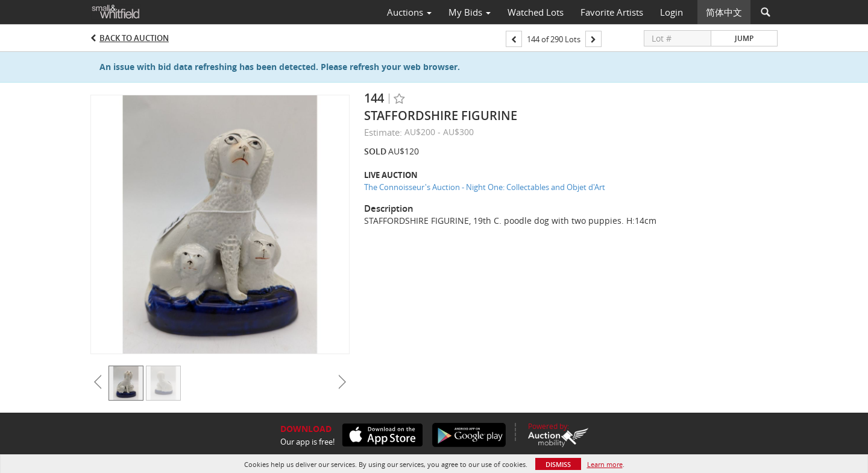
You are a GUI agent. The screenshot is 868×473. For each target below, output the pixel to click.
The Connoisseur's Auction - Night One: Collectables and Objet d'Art (485, 187)
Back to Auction (134, 38)
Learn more (605, 464)
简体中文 (724, 12)
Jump (744, 38)
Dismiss (558, 464)
